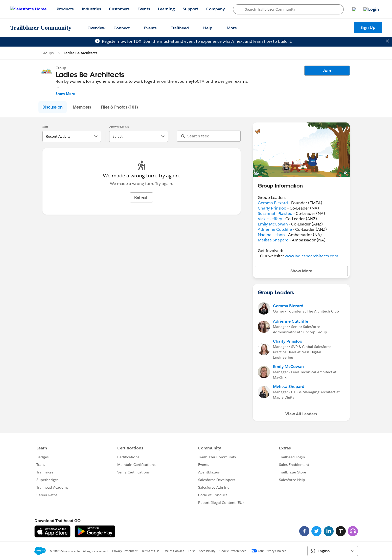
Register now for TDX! (122, 41)
